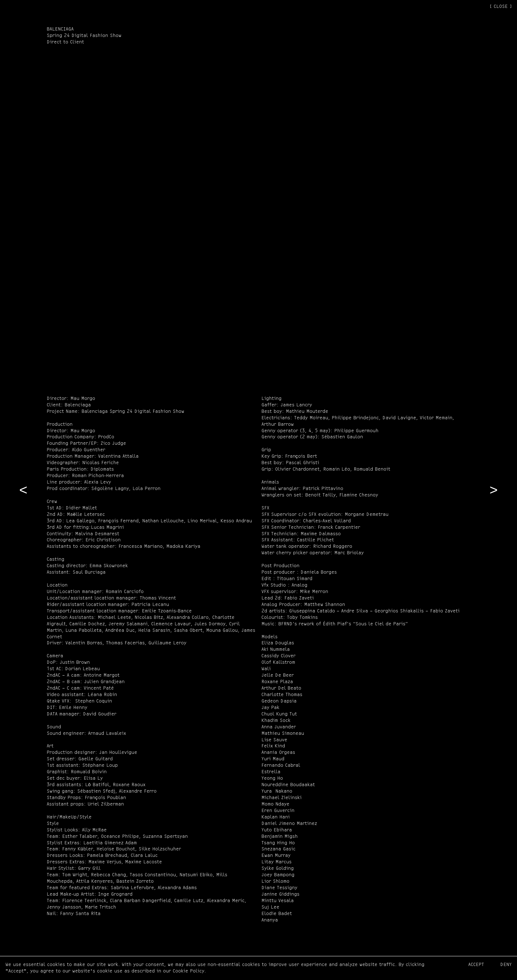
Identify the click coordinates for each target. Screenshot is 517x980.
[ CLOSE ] (501, 7)
